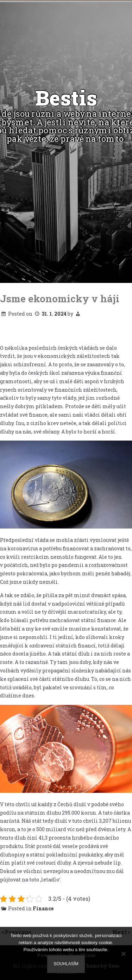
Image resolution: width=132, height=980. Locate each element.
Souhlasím (66, 964)
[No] (123, 954)
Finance (43, 908)
